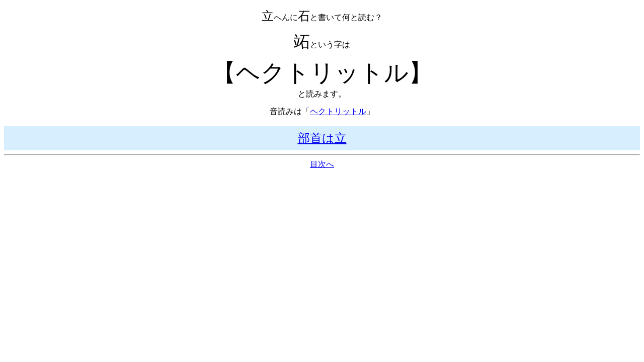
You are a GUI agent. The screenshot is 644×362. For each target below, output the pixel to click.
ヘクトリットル (338, 111)
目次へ (322, 164)
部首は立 (322, 138)
